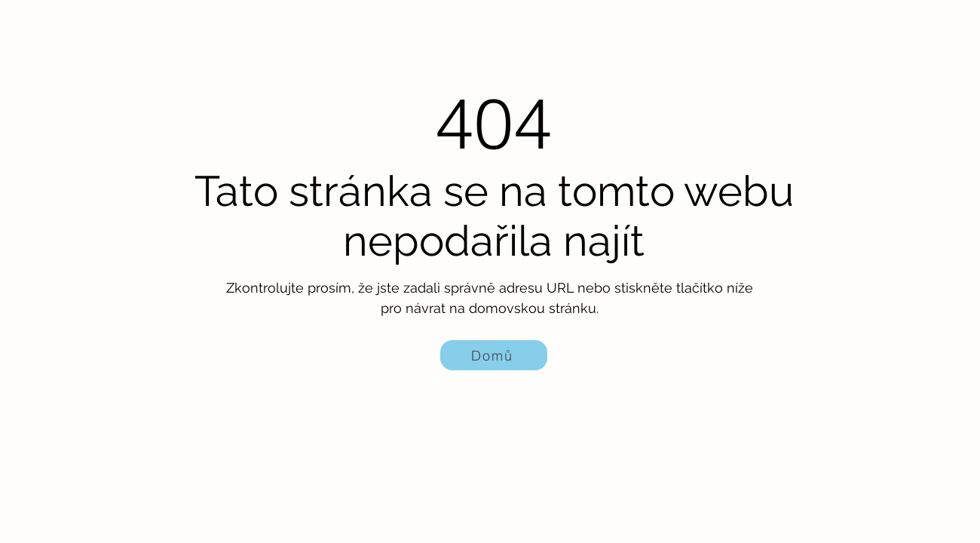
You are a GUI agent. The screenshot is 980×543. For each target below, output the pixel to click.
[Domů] (494, 355)
